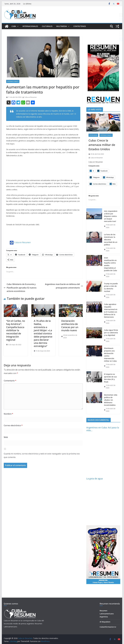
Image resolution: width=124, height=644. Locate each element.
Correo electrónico (13, 425)
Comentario (10, 381)
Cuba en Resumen (31, 97)
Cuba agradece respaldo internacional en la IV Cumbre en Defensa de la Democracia (111, 311)
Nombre (8, 414)
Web (6, 437)
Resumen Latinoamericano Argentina (107, 614)
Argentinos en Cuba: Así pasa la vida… (103, 429)
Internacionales (30, 26)
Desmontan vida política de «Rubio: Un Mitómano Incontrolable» (111, 400)
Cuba (14, 26)
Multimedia (62, 26)
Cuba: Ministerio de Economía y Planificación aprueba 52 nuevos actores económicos (20, 288)
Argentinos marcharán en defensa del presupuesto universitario (64, 286)
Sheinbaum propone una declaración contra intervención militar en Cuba (110, 355)
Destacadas (93, 135)
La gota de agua (95, 479)
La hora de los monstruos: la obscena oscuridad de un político (111, 240)
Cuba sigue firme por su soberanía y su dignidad (111, 333)
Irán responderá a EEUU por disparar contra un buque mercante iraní (111, 216)
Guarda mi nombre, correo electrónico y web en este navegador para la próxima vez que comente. (42, 455)
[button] (17, 26)
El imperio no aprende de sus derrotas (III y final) (110, 378)
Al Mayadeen (105, 622)
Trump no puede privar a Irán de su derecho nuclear (111, 287)
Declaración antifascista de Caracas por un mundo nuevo (70, 326)
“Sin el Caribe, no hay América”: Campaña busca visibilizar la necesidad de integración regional (16, 330)
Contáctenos (80, 26)
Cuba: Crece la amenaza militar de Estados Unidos (102, 145)
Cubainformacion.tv (108, 627)
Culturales (47, 26)
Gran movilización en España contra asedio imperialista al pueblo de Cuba (110, 264)
